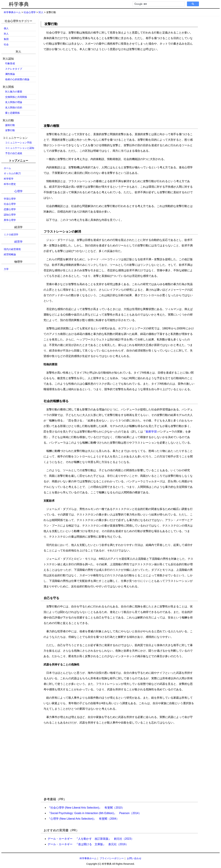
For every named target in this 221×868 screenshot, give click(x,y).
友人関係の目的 (14, 107)
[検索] (158, 4)
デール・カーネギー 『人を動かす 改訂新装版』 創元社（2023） (91, 839)
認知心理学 (10, 215)
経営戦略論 (10, 254)
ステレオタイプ (14, 69)
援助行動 (10, 125)
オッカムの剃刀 (12, 173)
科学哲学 (9, 179)
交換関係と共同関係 (16, 97)
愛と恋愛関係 (12, 113)
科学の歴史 (10, 184)
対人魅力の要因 (14, 92)
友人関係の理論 (14, 102)
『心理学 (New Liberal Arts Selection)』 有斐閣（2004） (83, 819)
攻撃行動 (10, 130)
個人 (6, 28)
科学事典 (19, 4)
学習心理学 (10, 199)
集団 (6, 39)
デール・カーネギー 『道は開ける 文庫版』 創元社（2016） (88, 844)
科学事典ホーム (12, 12)
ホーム (7, 168)
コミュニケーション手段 (18, 143)
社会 (6, 44)
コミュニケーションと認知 (20, 148)
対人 (41, 12)
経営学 (18, 242)
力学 (6, 269)
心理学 (18, 191)
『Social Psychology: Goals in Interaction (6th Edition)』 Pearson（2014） (94, 813)
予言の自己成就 (14, 153)
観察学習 (151, 432)
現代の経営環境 (12, 249)
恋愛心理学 (10, 209)
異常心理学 (10, 220)
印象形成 (10, 63)
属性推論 (10, 74)
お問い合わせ (134, 858)
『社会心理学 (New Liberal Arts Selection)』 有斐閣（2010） (86, 808)
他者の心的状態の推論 (17, 79)
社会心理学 (30, 12)
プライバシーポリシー (112, 858)
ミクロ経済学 (11, 234)
